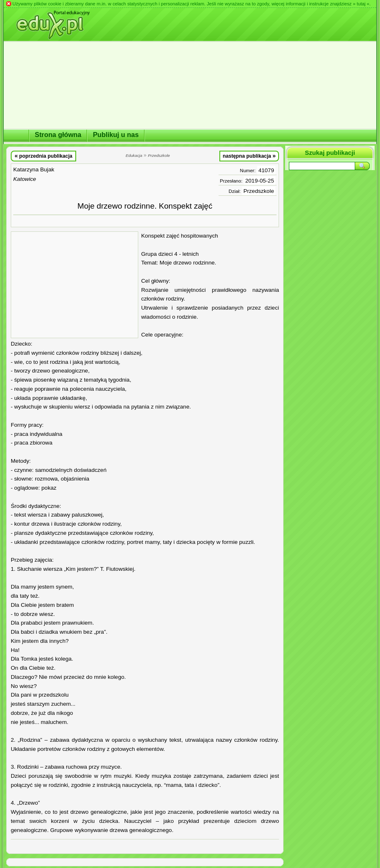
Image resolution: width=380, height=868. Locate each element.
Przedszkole (259, 191)
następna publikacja (249, 156)
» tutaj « (361, 4)
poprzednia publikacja (43, 156)
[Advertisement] (75, 285)
